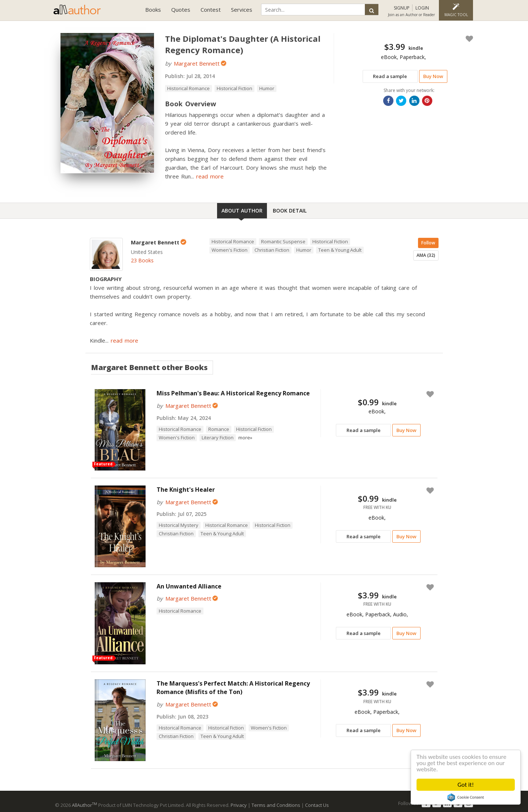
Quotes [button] (181, 10)
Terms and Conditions (276, 805)
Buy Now (433, 76)
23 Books (142, 260)
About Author (242, 211)
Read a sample (390, 76)
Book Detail (290, 211)
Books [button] (153, 10)
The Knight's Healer (186, 490)
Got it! (466, 785)
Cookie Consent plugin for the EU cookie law (466, 797)
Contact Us (317, 805)
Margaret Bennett (197, 63)
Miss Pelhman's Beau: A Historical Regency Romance (233, 393)
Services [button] (242, 10)
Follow (428, 243)
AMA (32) (426, 255)
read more (210, 176)
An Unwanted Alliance (189, 586)
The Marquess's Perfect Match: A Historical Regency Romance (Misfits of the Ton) (233, 688)
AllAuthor (85, 805)
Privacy (239, 805)
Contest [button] (211, 10)
